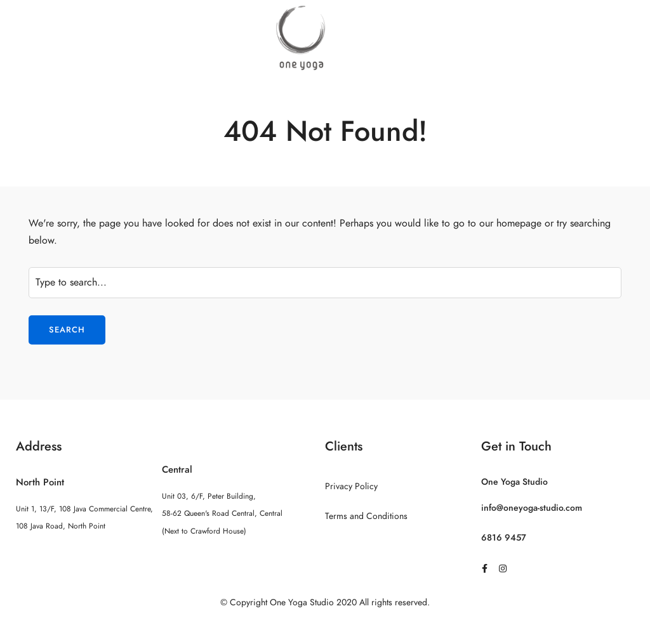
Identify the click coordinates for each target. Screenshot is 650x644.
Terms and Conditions (366, 516)
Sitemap (325, 628)
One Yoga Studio (514, 482)
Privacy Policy (351, 486)
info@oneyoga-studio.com (532, 508)
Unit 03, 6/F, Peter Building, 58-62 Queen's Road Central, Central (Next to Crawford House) (222, 513)
